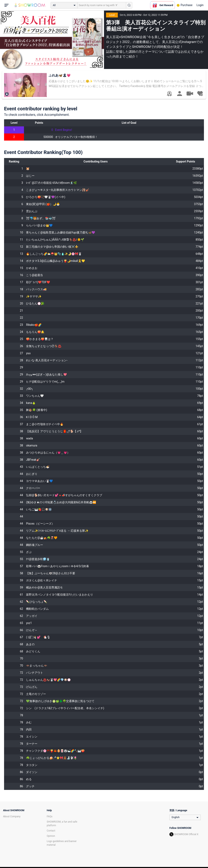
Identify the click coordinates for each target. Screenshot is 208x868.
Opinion (51, 836)
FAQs (50, 816)
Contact (51, 831)
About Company (12, 816)
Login (200, 5)
